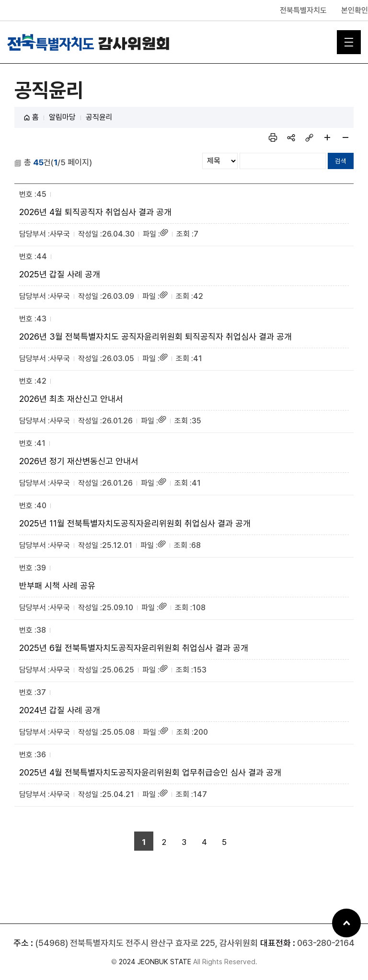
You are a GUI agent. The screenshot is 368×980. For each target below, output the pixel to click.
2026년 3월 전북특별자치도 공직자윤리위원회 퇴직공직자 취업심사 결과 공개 (155, 336)
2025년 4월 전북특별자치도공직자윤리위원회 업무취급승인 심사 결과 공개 (150, 772)
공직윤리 (99, 117)
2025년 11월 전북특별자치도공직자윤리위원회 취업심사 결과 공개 (135, 523)
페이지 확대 (327, 137)
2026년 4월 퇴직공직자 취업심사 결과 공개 (95, 212)
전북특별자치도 (303, 10)
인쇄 (273, 137)
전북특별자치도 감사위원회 (89, 42)
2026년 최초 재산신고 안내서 (71, 399)
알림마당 (62, 117)
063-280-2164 (326, 943)
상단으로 (346, 923)
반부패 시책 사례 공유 (57, 586)
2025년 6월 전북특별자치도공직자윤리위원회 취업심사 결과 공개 (134, 648)
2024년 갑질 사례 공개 (60, 710)
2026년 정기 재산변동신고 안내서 (79, 461)
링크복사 (309, 137)
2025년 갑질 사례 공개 (60, 274)
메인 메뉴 (349, 42)
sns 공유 (291, 137)
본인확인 (355, 10)
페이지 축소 (345, 137)
